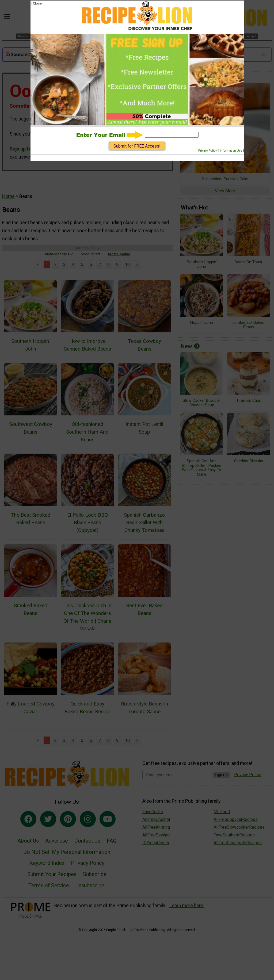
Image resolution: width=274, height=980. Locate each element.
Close (37, 3)
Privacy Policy (208, 151)
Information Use (231, 151)
